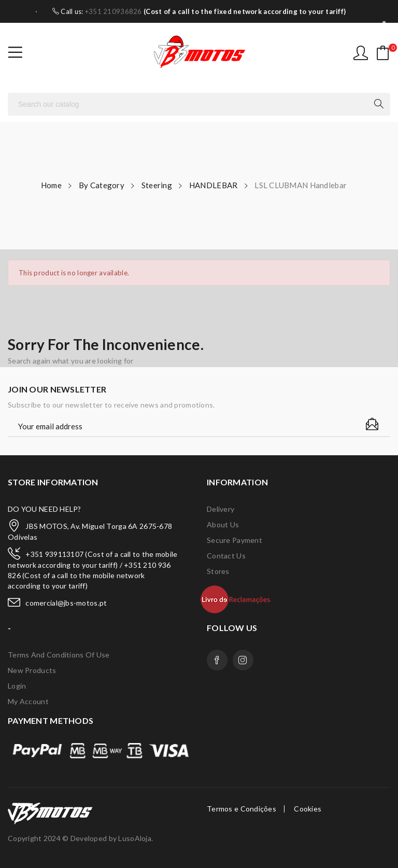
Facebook (217, 660)
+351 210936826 (113, 11)
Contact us (226, 556)
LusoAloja (135, 838)
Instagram (243, 660)
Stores (218, 571)
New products (32, 670)
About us (223, 524)
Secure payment (234, 540)
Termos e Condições (241, 809)
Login (17, 686)
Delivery (221, 509)
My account (28, 701)
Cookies (308, 809)
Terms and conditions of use (59, 655)
